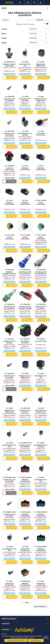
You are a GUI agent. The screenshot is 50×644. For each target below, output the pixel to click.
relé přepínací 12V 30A (9, 446)
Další (28, 603)
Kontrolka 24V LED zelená (9, 515)
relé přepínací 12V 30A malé (41, 446)
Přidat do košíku (13, 77)
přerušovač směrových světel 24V (9, 412)
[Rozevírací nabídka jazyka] (20, 2)
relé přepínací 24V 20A (9, 550)
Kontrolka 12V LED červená (9, 100)
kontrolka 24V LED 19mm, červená (25, 307)
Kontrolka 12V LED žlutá (25, 411)
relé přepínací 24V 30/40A (25, 134)
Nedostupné (11, 181)
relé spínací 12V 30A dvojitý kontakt (41, 412)
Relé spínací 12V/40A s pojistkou (25, 343)
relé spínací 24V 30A (41, 481)
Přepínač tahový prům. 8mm (9, 65)
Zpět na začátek (41, 607)
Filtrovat (40, 20)
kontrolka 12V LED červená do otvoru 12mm (41, 274)
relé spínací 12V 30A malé (25, 100)
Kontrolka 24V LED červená (25, 446)
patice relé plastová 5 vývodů (41, 135)
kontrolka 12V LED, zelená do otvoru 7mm (9, 308)
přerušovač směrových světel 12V (41, 66)
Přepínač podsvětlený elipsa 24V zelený (25, 204)
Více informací (46, 637)
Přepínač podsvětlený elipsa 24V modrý (9, 204)
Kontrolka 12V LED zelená (9, 377)
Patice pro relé (41, 341)
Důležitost (16, 20)
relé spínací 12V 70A (41, 377)
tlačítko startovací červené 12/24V (9, 170)
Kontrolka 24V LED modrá (9, 481)
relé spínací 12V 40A (25, 65)
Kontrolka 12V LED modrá (9, 134)
